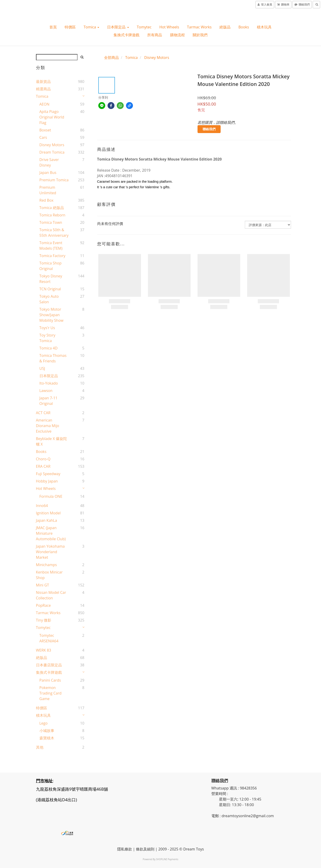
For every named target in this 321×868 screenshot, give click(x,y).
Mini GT (43, 585)
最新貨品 (43, 82)
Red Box (46, 200)
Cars (43, 137)
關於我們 (200, 35)
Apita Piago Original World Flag (52, 117)
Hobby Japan (47, 481)
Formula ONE (51, 496)
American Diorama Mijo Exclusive (48, 426)
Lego (44, 723)
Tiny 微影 (44, 620)
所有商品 (155, 35)
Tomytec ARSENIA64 (49, 638)
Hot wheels (169, 27)
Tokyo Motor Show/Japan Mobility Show (51, 315)
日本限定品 (118, 27)
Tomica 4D (49, 348)
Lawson (46, 391)
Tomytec (144, 27)
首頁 (53, 27)
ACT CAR (43, 413)
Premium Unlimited (48, 190)
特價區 (70, 27)
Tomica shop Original (51, 266)
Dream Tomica (52, 152)
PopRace (43, 605)
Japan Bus (48, 173)
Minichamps (46, 565)
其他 (40, 747)
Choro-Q (43, 459)
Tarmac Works (199, 27)
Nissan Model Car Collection (51, 595)
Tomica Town (51, 222)
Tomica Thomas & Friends (53, 358)
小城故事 (47, 731)
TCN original (50, 289)
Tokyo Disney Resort (51, 279)
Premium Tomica (54, 180)
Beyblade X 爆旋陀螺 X (51, 441)
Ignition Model (48, 513)
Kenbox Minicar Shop (49, 575)
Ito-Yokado (49, 383)
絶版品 (225, 27)
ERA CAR (43, 466)
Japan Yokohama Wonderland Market (50, 552)
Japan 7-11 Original (48, 401)
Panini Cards (50, 680)
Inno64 (42, 506)
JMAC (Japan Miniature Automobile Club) (51, 533)
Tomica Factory (52, 256)
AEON (45, 104)
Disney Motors (52, 145)
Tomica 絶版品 (52, 208)
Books (244, 27)
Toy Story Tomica (47, 338)
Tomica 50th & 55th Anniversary (54, 233)
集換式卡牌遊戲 (126, 35)
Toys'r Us (47, 328)
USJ (42, 368)
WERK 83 (44, 650)
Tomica (91, 27)
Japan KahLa (47, 520)
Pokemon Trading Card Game (51, 693)
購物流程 (177, 35)
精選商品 (43, 89)
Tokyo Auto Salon (49, 299)
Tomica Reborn (52, 215)
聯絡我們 (209, 129)
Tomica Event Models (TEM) (51, 246)
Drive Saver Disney (49, 162)
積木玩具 (264, 27)
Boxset (45, 130)
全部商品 (111, 58)
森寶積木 (47, 738)
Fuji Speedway (48, 474)
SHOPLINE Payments (167, 859)
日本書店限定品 (49, 665)
